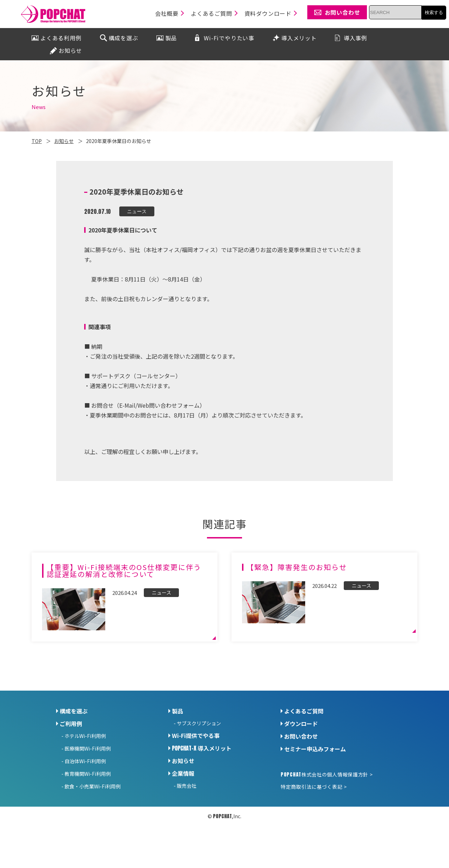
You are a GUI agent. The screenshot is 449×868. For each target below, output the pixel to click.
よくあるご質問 (304, 711)
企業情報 (183, 773)
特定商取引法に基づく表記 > (314, 787)
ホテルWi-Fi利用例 (85, 736)
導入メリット (202, 748)
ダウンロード (301, 724)
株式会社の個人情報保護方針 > (327, 774)
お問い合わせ (301, 736)
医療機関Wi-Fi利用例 (88, 748)
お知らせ (183, 761)
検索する (434, 12)
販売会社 (187, 786)
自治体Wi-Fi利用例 (85, 761)
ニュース (137, 211)
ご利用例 (71, 724)
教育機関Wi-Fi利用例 (88, 774)
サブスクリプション (199, 723)
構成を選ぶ (74, 711)
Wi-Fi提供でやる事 (196, 735)
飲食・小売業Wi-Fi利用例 (93, 786)
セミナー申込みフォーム (315, 749)
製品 (177, 711)
